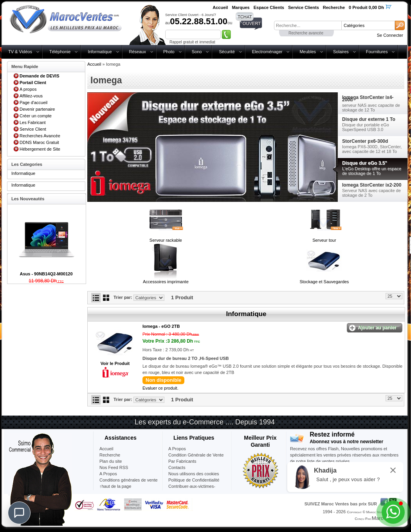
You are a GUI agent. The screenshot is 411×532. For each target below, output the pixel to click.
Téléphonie (60, 52)
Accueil (94, 64)
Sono (197, 52)
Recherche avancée (306, 33)
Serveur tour (324, 240)
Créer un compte (36, 116)
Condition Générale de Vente (196, 455)
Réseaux (138, 52)
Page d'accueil (33, 102)
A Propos (177, 449)
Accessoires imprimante (166, 282)
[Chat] (19, 513)
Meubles (308, 52)
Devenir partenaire (37, 109)
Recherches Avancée (40, 136)
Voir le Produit (115, 363)
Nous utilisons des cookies (194, 474)
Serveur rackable (166, 240)
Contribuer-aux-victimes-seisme (192, 489)
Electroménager (267, 52)
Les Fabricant (33, 122)
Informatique (100, 52)
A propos (28, 89)
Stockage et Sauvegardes (324, 282)
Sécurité (227, 52)
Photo (169, 52)
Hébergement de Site (40, 149)
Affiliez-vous (31, 96)
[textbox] (308, 25)
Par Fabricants (182, 461)
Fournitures (377, 52)
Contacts (177, 467)
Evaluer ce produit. (160, 388)
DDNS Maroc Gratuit (39, 142)
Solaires (341, 52)
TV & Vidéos (20, 52)
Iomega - (161, 326)
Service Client (33, 129)
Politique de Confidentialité (194, 480)
